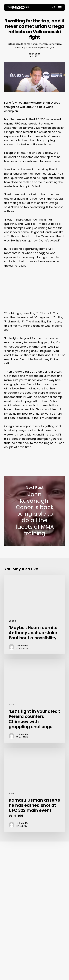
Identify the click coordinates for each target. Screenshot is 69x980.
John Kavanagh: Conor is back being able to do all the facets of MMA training (35, 511)
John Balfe (35, 54)
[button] (60, 7)
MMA (11, 705)
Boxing (12, 621)
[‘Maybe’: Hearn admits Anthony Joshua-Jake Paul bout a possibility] (35, 615)
